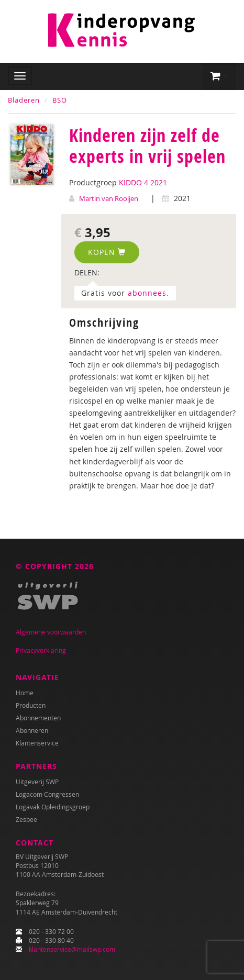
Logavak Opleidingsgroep (53, 807)
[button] (219, 76)
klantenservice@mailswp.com (72, 949)
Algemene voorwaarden (51, 632)
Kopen (107, 252)
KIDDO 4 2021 (143, 182)
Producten (31, 705)
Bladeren (24, 100)
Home (25, 693)
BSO (60, 100)
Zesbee (26, 819)
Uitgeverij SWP (37, 782)
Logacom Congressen (47, 794)
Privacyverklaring (41, 650)
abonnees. (148, 293)
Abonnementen (38, 718)
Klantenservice (37, 743)
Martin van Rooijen (109, 198)
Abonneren (32, 730)
